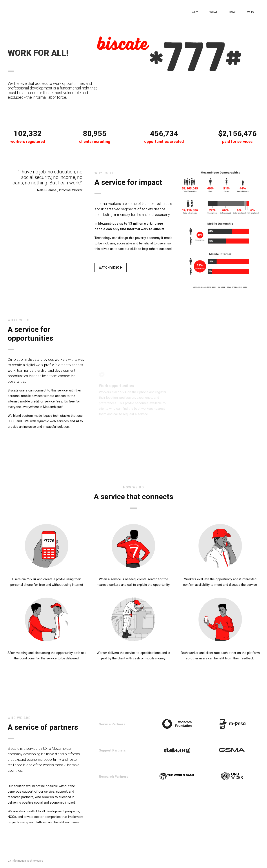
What (213, 12)
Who (251, 12)
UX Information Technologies (25, 861)
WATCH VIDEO (111, 267)
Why (195, 12)
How (232, 12)
